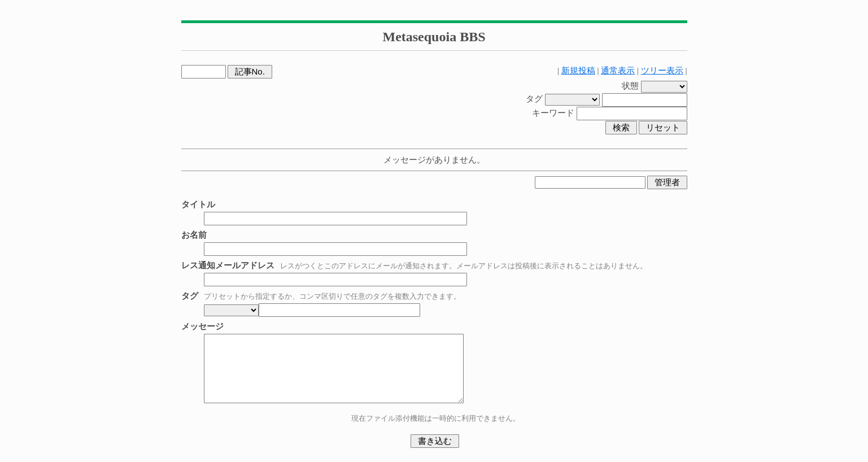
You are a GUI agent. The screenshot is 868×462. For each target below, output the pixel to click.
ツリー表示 (662, 71)
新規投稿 (578, 71)
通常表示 (618, 71)
